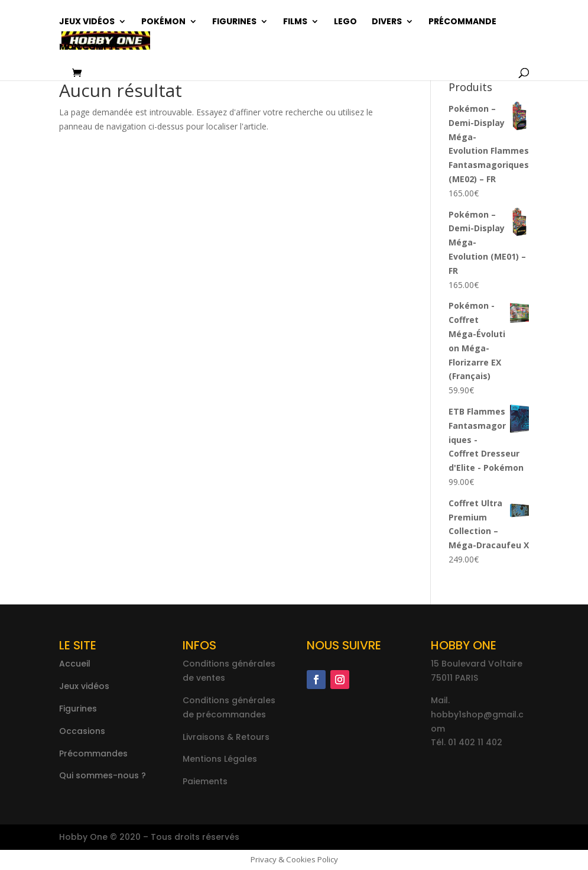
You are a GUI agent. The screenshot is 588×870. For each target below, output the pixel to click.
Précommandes (93, 753)
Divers (387, 22)
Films (295, 22)
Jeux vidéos (87, 22)
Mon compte (89, 48)
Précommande (462, 22)
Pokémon (163, 22)
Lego (345, 22)
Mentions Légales (220, 759)
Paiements (205, 781)
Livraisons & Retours (226, 737)
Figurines (234, 22)
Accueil (75, 664)
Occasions (82, 731)
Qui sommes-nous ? (103, 775)
